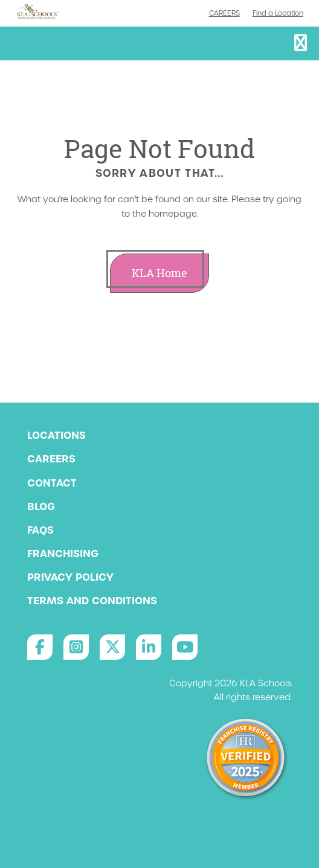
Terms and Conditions (92, 601)
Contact (52, 483)
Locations (56, 435)
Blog (41, 506)
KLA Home (159, 273)
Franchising (63, 554)
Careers (224, 13)
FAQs (40, 530)
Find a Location (278, 13)
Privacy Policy (70, 577)
